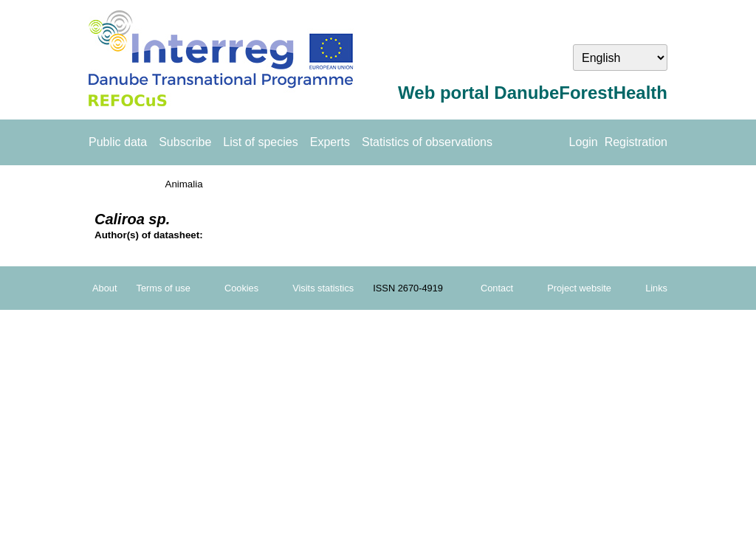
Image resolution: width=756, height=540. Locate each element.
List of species (260, 142)
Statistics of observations (427, 142)
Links (656, 288)
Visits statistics (323, 288)
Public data (118, 142)
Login (584, 142)
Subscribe (185, 142)
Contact (497, 288)
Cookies (241, 288)
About (104, 288)
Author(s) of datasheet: (149, 235)
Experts (330, 142)
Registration (636, 142)
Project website (579, 288)
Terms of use (164, 288)
